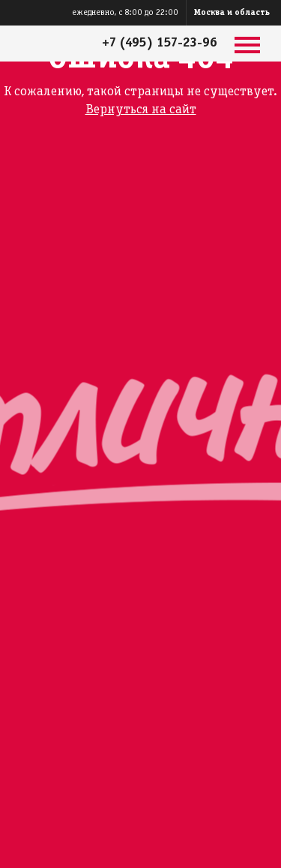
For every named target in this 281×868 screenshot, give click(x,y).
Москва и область (232, 12)
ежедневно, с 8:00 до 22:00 (125, 12)
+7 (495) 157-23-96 (160, 43)
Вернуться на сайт (141, 110)
